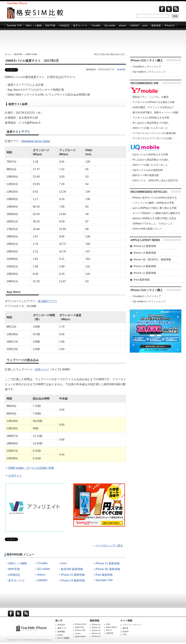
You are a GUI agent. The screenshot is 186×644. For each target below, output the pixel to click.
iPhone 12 (96, 636)
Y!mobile (42, 563)
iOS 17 (109, 630)
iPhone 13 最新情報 (107, 563)
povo (64, 563)
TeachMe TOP (104, 580)
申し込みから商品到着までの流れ (151, 123)
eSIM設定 (14, 575)
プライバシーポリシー (132, 625)
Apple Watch (80, 636)
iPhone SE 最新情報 (108, 569)
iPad (108, 624)
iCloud (60, 635)
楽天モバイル (17, 580)
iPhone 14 (96, 630)
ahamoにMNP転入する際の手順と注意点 (155, 218)
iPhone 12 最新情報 (145, 273)
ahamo (41, 575)
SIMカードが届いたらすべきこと (150, 128)
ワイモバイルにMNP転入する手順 (151, 118)
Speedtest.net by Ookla (36, 141)
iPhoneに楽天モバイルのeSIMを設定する (155, 198)
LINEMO (42, 580)
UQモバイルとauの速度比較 (148, 170)
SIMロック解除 (18, 563)
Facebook (162, 9)
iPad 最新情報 (104, 575)
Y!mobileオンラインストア (147, 67)
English (126, 631)
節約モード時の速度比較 (146, 175)
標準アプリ (62, 628)
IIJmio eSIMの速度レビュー (147, 229)
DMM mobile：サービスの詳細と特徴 (31, 468)
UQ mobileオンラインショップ (149, 72)
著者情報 (121, 69)
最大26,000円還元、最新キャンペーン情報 (155, 112)
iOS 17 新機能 (63, 638)
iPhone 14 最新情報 (73, 580)
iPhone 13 (96, 633)
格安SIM (110, 633)
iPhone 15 (96, 627)
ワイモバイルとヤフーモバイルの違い (153, 138)
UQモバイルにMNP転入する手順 (150, 154)
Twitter (169, 9)
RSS (26, 613)
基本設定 (61, 625)
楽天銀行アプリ (47, 301)
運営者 (125, 628)
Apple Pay (79, 627)
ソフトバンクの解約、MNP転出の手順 (153, 203)
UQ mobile (43, 569)
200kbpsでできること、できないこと (153, 223)
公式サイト (15, 476)
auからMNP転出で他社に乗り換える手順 (155, 208)
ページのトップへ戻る (109, 545)
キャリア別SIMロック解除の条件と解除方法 (156, 213)
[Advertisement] (93, 42)
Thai (124, 634)
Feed (176, 9)
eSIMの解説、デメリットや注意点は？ (153, 107)
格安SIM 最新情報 (72, 569)
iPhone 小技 (80, 630)
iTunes (78, 633)
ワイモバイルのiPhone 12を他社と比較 (154, 102)
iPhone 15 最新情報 (73, 575)
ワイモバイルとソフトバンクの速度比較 (154, 133)
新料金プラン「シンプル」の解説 (151, 97)
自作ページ (42, 369)
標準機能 (61, 632)
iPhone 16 (96, 625)
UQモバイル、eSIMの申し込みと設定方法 (155, 180)
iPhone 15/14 (81, 624)
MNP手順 (14, 569)
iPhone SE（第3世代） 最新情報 (152, 259)
